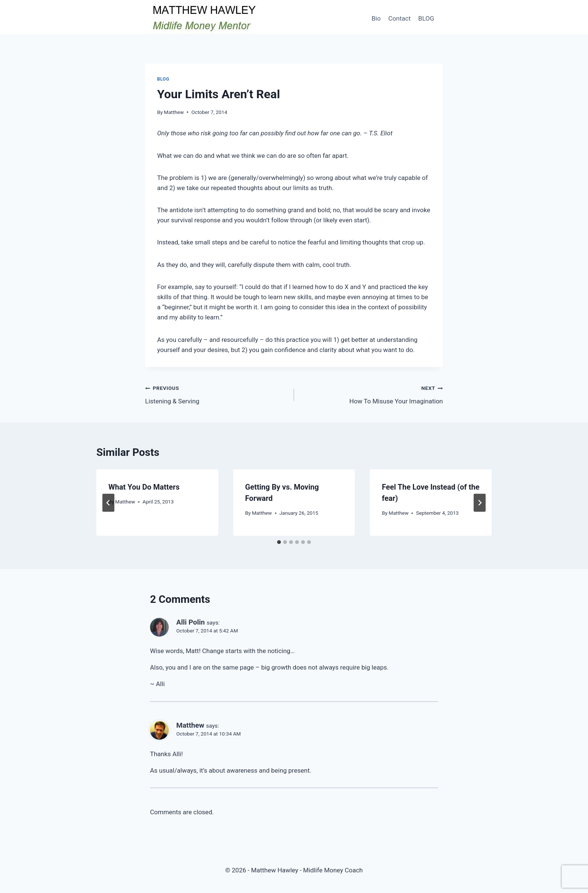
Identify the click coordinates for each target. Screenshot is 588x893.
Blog (163, 79)
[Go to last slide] (108, 503)
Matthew (174, 112)
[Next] (480, 503)
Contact (400, 18)
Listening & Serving (216, 394)
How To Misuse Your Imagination (372, 394)
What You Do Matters (144, 487)
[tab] (279, 542)
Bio (376, 18)
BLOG (426, 18)
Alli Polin (190, 622)
